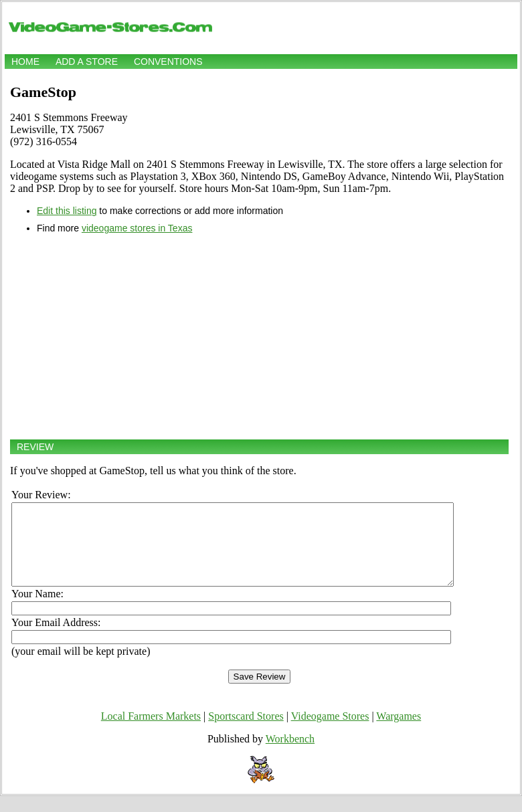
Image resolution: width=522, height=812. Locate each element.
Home (25, 62)
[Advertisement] (259, 336)
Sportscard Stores (246, 732)
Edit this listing (67, 211)
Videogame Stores (330, 732)
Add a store (87, 62)
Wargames (399, 732)
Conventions (168, 62)
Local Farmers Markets (151, 732)
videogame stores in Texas (137, 228)
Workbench (290, 755)
